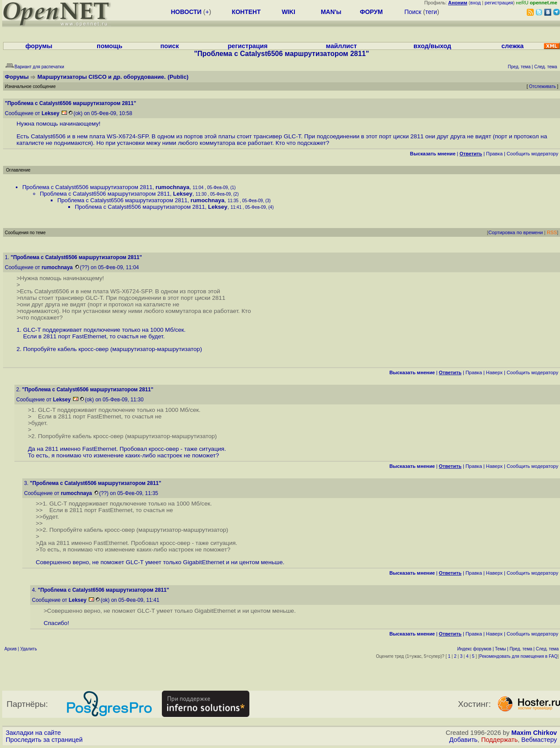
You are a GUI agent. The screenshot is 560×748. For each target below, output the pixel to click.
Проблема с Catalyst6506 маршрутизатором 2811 (87, 187)
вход (476, 3)
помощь (110, 46)
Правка (494, 154)
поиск (169, 46)
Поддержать (500, 740)
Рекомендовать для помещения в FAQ (519, 656)
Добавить (464, 740)
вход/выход (432, 46)
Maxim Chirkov (534, 733)
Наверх (494, 372)
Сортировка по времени (516, 232)
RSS (552, 232)
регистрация (499, 3)
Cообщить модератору (532, 154)
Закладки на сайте (33, 733)
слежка (513, 46)
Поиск (413, 12)
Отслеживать (542, 86)
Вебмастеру (539, 740)
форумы (39, 46)
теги (431, 12)
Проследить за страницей (44, 740)
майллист (341, 46)
